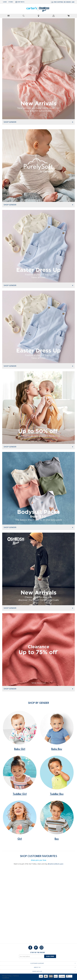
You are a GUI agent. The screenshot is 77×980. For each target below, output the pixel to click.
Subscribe (50, 956)
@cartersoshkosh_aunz (56, 864)
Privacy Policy (7, 976)
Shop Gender (10, 122)
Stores (11, 2)
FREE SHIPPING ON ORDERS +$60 (63, 2)
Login (5, 2)
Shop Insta (20, 2)
